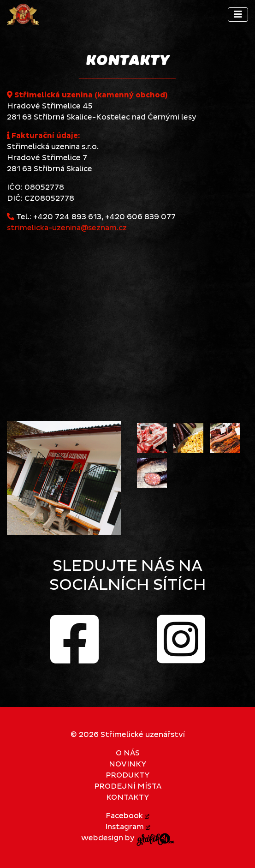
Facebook (127, 816)
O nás (128, 753)
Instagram (128, 827)
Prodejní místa (128, 786)
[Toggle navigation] (238, 15)
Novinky (127, 764)
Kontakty (127, 797)
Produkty (127, 775)
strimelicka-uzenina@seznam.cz (67, 228)
